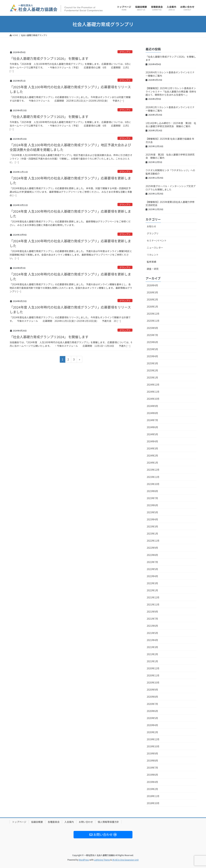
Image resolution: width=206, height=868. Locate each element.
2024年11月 (153, 392)
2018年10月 (153, 803)
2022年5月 (152, 569)
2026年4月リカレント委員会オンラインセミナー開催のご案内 (170, 74)
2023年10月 (153, 484)
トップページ (19, 822)
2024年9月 (152, 406)
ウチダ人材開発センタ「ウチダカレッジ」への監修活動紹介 (170, 172)
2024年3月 (152, 448)
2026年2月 (152, 299)
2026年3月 (152, 292)
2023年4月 (152, 519)
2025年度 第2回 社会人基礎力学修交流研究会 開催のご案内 (170, 156)
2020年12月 (153, 668)
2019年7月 (152, 768)
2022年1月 (152, 590)
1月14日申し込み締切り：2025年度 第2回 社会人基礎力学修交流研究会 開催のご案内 (171, 125)
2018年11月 (153, 796)
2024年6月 (152, 427)
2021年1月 (152, 661)
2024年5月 (152, 434)
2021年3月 (152, 647)
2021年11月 (153, 604)
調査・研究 (153, 269)
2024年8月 (152, 413)
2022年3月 (152, 583)
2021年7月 (152, 619)
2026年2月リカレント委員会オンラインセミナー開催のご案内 (170, 109)
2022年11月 (153, 541)
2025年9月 (152, 328)
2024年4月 (152, 441)
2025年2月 (152, 370)
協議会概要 (37, 822)
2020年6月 (152, 711)
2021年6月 (152, 626)
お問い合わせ (86, 822)
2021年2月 (152, 654)
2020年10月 (153, 682)
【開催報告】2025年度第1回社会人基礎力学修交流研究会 (170, 204)
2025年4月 (152, 356)
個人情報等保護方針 (108, 822)
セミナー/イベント (157, 240)
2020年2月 (152, 732)
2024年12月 (153, 385)
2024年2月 (152, 455)
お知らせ (151, 226)
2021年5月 (152, 633)
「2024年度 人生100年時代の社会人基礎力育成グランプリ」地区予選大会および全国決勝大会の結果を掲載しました (70, 147)
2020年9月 (152, 690)
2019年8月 (152, 760)
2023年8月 (152, 491)
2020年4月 (152, 725)
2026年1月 (152, 307)
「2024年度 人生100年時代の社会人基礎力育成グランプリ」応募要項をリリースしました (70, 309)
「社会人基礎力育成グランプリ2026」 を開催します (49, 58)
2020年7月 (152, 704)
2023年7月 (152, 498)
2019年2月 (152, 789)
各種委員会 (54, 822)
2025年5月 (152, 349)
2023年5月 (152, 512)
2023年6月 (152, 505)
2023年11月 (153, 477)
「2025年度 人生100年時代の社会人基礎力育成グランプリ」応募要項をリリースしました (70, 89)
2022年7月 (152, 562)
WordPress (84, 860)
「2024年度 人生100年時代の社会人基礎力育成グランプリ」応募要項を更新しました (70, 180)
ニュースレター (155, 248)
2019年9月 (152, 753)
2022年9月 (152, 548)
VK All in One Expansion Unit (125, 860)
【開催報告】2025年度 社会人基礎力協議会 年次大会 (170, 140)
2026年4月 (152, 285)
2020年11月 (153, 675)
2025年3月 (152, 363)
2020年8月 (152, 697)
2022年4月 (152, 576)
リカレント (153, 255)
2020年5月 (152, 718)
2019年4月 (152, 782)
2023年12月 (153, 470)
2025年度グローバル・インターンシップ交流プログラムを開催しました (170, 188)
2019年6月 (152, 775)
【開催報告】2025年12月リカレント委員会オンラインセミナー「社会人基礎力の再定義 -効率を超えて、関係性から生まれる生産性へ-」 (171, 91)
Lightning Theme (102, 860)
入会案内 (69, 822)
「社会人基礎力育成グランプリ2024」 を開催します (49, 337)
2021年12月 (153, 597)
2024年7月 (152, 420)
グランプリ (125, 52)
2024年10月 (153, 399)
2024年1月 (152, 463)
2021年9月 (152, 612)
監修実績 (151, 262)
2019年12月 (153, 739)
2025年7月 (152, 335)
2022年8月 (152, 555)
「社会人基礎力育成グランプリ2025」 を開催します (49, 117)
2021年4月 (152, 640)
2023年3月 (152, 526)
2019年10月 (153, 746)
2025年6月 (152, 342)
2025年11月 (153, 321)
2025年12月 (153, 314)
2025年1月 (152, 377)
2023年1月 (152, 534)
